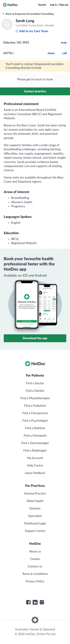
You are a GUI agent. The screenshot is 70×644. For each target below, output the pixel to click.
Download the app (35, 338)
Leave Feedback (35, 473)
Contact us (35, 566)
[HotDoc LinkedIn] (35, 602)
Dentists (35, 509)
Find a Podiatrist (35, 406)
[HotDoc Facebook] (28, 602)
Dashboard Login (35, 523)
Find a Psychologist (35, 421)
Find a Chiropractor (35, 413)
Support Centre (35, 531)
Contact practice (35, 91)
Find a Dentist (35, 391)
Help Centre (35, 466)
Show (51, 53)
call (64, 53)
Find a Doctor (35, 383)
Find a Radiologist (35, 451)
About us (35, 551)
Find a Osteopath (35, 436)
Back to (28, 14)
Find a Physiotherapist (35, 398)
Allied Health (35, 501)
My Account (35, 458)
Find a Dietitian (35, 428)
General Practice (35, 494)
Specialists (35, 516)
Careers (35, 559)
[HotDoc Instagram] (42, 602)
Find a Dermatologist (35, 443)
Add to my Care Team (32, 31)
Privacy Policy (35, 581)
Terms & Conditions (35, 574)
